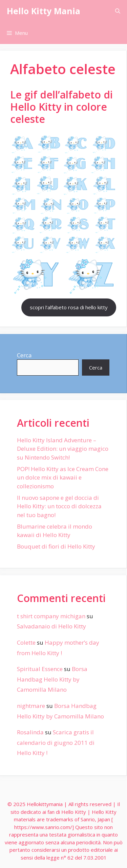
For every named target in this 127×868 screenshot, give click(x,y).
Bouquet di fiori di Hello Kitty (56, 546)
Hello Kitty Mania (44, 11)
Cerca (24, 355)
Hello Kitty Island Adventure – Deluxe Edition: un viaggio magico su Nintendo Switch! (63, 449)
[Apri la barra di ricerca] (118, 11)
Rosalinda (30, 732)
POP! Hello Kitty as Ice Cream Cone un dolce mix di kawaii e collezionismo (63, 477)
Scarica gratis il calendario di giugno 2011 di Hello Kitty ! (56, 742)
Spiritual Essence (40, 669)
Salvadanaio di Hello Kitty (51, 626)
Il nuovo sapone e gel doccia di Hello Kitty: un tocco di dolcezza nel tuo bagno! (59, 506)
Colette (26, 642)
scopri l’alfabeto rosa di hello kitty (69, 307)
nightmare (31, 706)
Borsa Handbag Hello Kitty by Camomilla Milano (52, 679)
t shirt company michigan (51, 616)
